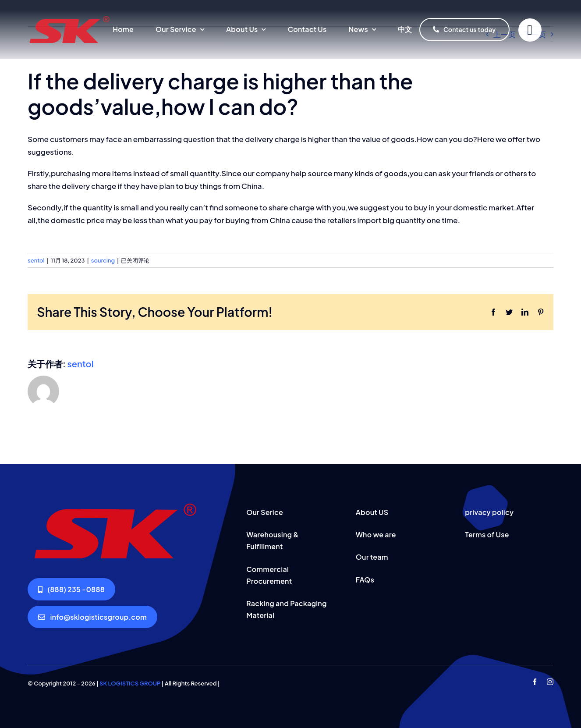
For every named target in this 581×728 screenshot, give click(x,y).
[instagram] (550, 682)
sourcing (103, 260)
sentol (36, 260)
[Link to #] (530, 30)
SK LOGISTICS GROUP (130, 683)
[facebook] (535, 682)
